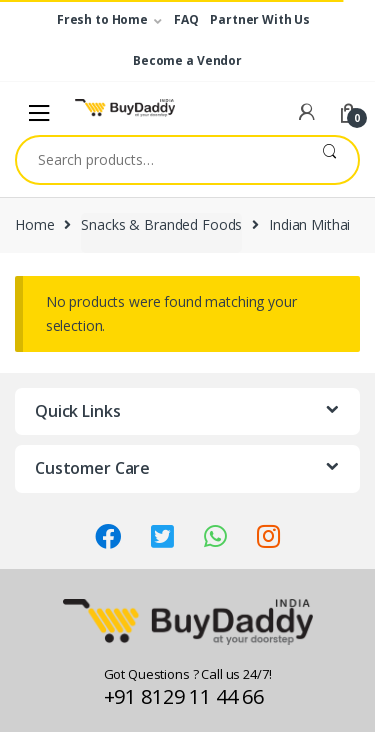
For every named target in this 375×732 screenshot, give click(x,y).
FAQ (186, 19)
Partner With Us (260, 19)
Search (329, 160)
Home (34, 224)
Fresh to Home (102, 19)
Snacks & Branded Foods (161, 224)
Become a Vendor (187, 60)
